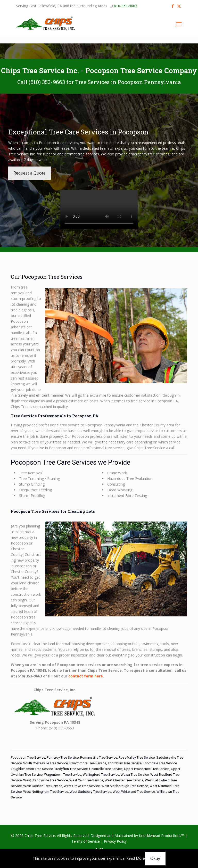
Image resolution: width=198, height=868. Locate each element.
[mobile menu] (179, 24)
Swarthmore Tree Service (88, 763)
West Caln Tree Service (86, 780)
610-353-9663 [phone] (126, 6)
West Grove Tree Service (82, 786)
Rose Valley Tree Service (137, 757)
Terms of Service (86, 841)
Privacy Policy (115, 841)
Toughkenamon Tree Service (32, 769)
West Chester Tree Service (124, 780)
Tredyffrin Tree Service (71, 769)
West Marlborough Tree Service (125, 786)
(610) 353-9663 (47, 82)
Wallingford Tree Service (101, 775)
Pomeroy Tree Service (63, 757)
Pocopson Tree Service (28, 757)
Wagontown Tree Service (63, 775)
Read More (136, 858)
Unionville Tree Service (106, 769)
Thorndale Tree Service (160, 763)
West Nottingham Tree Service (46, 792)
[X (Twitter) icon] (179, 6)
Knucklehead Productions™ (162, 836)
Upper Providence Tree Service (147, 769)
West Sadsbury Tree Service (90, 792)
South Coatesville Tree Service (46, 763)
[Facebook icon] (173, 6)
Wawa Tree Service (135, 775)
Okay (155, 858)
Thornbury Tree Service (125, 763)
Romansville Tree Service (99, 757)
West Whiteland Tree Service (134, 792)
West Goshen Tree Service (43, 786)
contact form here (86, 676)
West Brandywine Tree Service (46, 780)
